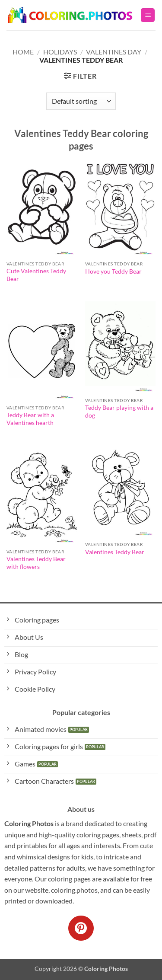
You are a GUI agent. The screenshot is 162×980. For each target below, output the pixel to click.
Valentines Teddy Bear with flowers (36, 563)
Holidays (60, 52)
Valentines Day (114, 52)
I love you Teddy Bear (113, 271)
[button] (148, 15)
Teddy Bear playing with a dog (119, 412)
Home (23, 52)
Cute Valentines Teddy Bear (36, 275)
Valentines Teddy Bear (115, 552)
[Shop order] (81, 101)
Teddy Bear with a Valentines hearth (30, 419)
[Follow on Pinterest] (81, 928)
